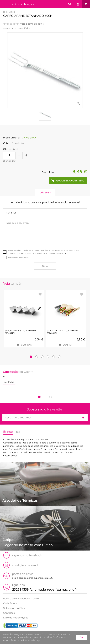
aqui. (38, 640)
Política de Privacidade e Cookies (21, 598)
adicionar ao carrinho (68, 181)
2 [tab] (45, 397)
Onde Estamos (11, 603)
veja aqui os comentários (17, 28)
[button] (31, 357)
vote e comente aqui (31, 24)
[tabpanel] (45, 377)
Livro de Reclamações (16, 618)
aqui (64, 253)
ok (81, 637)
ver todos (9, 382)
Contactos (9, 613)
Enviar (45, 266)
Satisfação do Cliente (15, 608)
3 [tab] (51, 397)
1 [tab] (39, 397)
